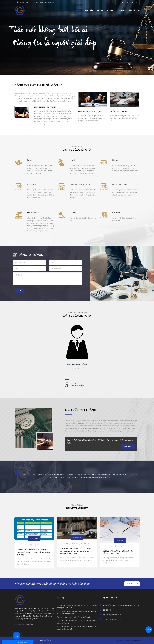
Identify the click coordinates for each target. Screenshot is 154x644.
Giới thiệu (89, 10)
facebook (118, 2)
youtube (32, 624)
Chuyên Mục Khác (73, 544)
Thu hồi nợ (35, 545)
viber (132, 2)
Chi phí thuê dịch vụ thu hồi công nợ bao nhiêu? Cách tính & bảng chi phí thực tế (34, 552)
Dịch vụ (110, 10)
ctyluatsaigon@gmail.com (45, 2)
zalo (137, 2)
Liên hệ (132, 10)
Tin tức (122, 10)
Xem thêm (128, 446)
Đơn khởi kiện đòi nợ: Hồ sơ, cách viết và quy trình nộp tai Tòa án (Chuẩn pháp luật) (75, 551)
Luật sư (100, 10)
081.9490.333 (24, 2)
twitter (123, 2)
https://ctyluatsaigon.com (112, 619)
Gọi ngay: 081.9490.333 (17, 642)
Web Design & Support (123, 640)
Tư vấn (130, 584)
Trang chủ (77, 10)
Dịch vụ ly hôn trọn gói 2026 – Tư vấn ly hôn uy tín (74, 617)
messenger (128, 2)
